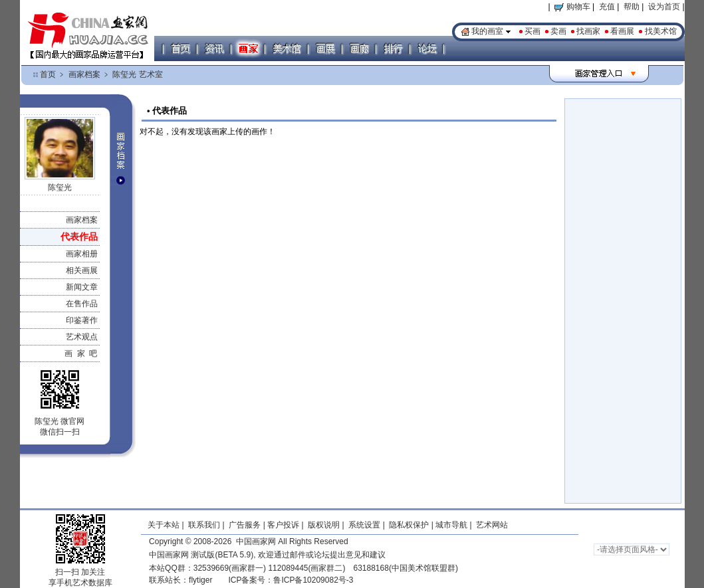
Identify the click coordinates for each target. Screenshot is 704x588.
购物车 (572, 7)
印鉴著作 (82, 320)
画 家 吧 (81, 353)
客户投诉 (283, 525)
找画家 (588, 31)
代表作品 (79, 237)
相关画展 (82, 270)
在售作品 (82, 304)
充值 (607, 7)
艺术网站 (491, 525)
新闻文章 (82, 287)
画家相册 (82, 254)
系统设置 (364, 525)
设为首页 (664, 7)
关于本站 (164, 525)
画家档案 (84, 74)
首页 (48, 74)
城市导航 (451, 525)
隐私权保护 (409, 525)
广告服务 (245, 525)
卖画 (558, 31)
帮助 (632, 7)
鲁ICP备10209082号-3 (313, 580)
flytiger (200, 580)
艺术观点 (82, 337)
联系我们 (204, 525)
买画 (532, 31)
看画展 (622, 31)
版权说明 (324, 525)
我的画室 (487, 31)
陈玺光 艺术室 (137, 74)
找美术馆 (661, 31)
